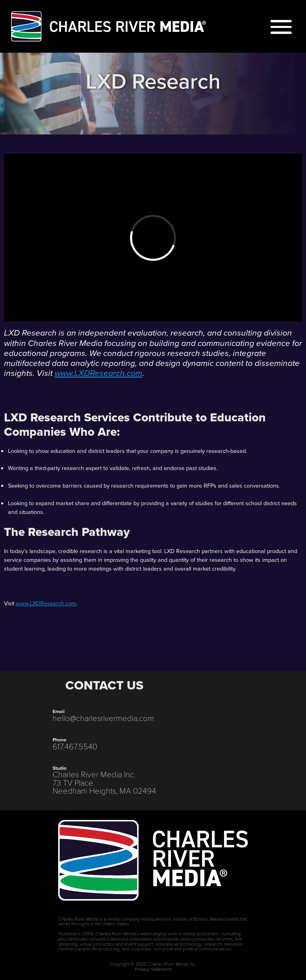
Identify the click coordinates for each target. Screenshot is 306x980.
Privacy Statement (153, 969)
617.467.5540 (75, 746)
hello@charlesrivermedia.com (103, 718)
